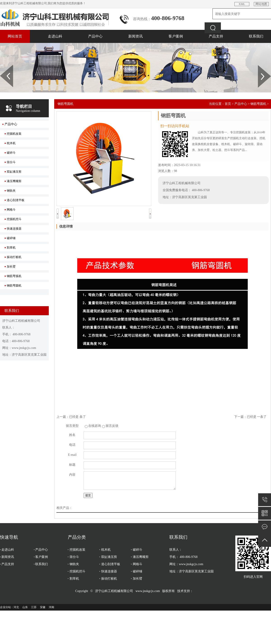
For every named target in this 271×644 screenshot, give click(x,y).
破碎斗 (11, 153)
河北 (16, 607)
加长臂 (11, 267)
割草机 (11, 248)
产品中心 (95, 36)
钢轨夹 (11, 191)
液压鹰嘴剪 (14, 181)
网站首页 (15, 36)
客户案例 (176, 36)
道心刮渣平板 (16, 200)
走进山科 (55, 36)
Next (260, 67)
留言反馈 (112, 426)
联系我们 (256, 36)
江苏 (34, 607)
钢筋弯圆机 (14, 286)
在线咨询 (95, 426)
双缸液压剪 (14, 172)
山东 (25, 607)
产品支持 (216, 36)
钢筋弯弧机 (14, 276)
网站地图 (261, 4)
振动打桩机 (14, 257)
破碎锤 (11, 238)
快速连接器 (14, 229)
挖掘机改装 (14, 134)
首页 (228, 104)
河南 (51, 607)
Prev (2, 67)
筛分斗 (11, 162)
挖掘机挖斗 (14, 219)
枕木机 (11, 143)
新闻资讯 (135, 36)
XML (242, 4)
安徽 (43, 607)
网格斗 (11, 210)
